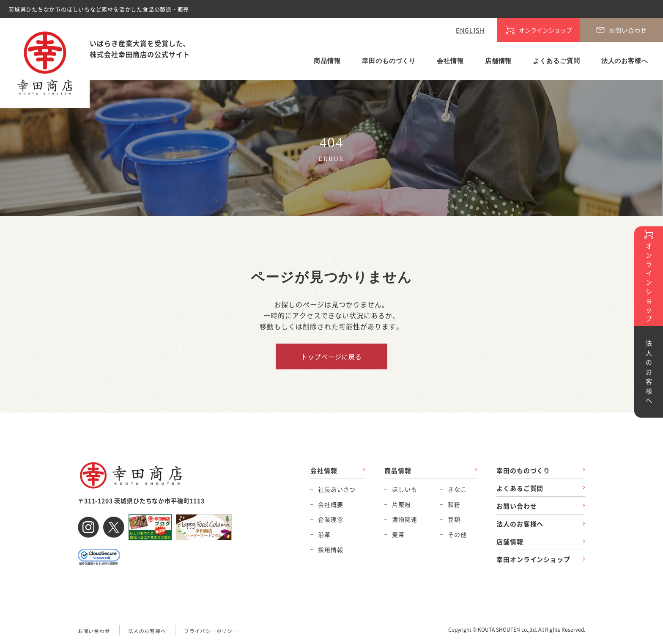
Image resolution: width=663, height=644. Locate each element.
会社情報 (450, 61)
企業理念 (330, 519)
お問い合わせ (516, 506)
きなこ (457, 489)
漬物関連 (404, 519)
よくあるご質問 (556, 61)
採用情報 (330, 550)
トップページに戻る (331, 356)
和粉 (454, 504)
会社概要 (330, 504)
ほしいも (404, 489)
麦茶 (398, 534)
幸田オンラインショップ (533, 560)
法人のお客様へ (625, 61)
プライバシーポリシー (211, 631)
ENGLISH (470, 30)
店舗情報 (499, 61)
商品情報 (327, 61)
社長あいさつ (337, 489)
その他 (457, 534)
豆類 (454, 519)
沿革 (324, 534)
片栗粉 (401, 504)
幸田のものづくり (389, 61)
